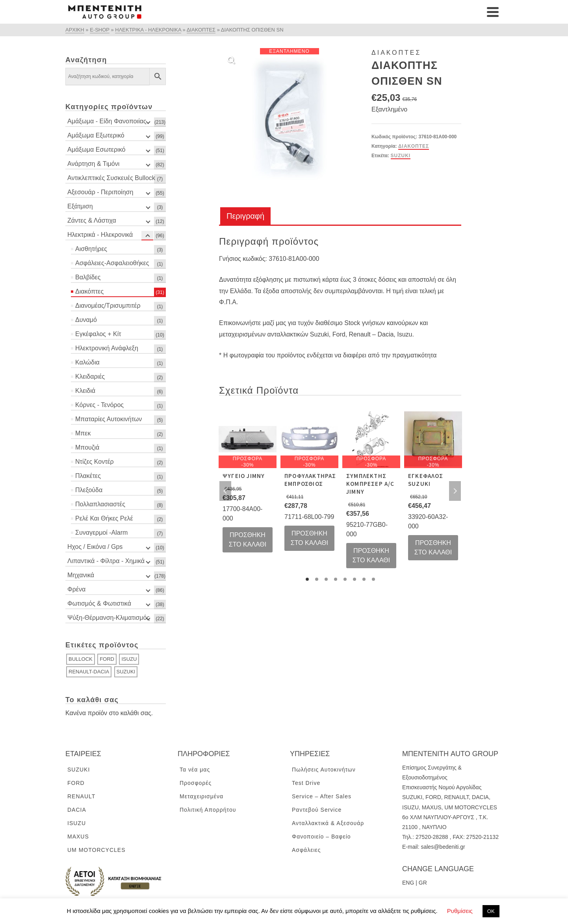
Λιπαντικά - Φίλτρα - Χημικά (106, 561)
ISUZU (129, 659)
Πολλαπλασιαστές (100, 504)
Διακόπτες (414, 146)
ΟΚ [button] (491, 911)
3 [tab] (326, 579)
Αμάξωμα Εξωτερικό (96, 135)
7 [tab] (364, 579)
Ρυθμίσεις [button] (460, 911)
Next (455, 491)
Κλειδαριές (90, 376)
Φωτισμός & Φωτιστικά (99, 603)
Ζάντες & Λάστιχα (92, 220)
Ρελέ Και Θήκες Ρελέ (104, 518)
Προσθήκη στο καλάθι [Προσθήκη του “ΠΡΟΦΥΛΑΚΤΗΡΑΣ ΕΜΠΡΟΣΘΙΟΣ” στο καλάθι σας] (310, 538)
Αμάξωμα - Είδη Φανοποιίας (107, 121)
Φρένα (76, 589)
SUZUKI (401, 156)
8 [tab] (373, 579)
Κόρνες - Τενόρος (99, 405)
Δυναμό (86, 320)
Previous (225, 491)
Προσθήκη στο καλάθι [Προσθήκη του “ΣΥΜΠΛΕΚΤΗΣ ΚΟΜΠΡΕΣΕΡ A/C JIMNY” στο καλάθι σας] (371, 555)
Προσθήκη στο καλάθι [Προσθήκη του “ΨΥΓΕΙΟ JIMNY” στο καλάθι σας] (248, 540)
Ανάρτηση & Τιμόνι (93, 164)
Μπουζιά (87, 447)
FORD (107, 659)
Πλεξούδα (89, 490)
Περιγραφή (245, 216)
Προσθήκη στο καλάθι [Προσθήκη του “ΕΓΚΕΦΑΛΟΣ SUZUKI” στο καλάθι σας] (433, 548)
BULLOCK (81, 659)
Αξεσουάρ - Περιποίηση (100, 192)
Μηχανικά (81, 575)
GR (423, 883)
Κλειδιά (85, 391)
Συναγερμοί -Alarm (101, 533)
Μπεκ (83, 433)
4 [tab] (336, 579)
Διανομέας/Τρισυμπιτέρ (108, 306)
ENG (408, 883)
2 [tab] (317, 579)
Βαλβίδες (88, 277)
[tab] (245, 217)
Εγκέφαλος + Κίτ (98, 334)
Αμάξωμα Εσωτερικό (96, 150)
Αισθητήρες (91, 249)
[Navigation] (493, 12)
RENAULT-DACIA (89, 672)
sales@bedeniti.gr (443, 847)
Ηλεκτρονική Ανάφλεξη (107, 348)
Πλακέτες (88, 476)
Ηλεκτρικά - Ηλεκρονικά (100, 235)
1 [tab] (307, 579)
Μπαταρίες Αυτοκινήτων (109, 419)
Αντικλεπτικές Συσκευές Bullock (111, 178)
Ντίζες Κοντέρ (95, 462)
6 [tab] (355, 579)
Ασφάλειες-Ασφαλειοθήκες (112, 263)
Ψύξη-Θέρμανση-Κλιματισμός (109, 618)
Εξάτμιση (80, 206)
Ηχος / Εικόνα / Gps (95, 547)
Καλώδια (87, 362)
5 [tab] (345, 579)
